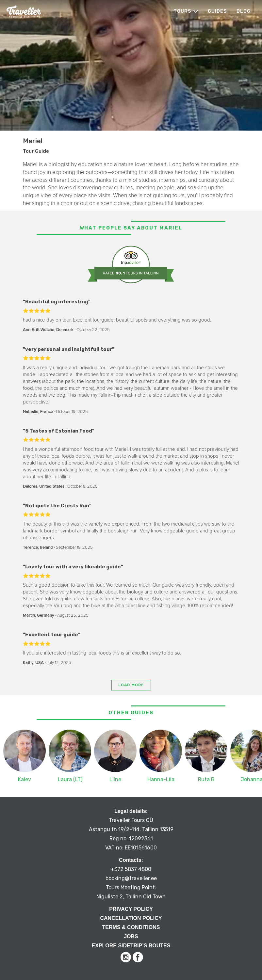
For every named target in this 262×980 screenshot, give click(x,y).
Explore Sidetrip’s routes (131, 946)
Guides (217, 11)
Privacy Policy (131, 909)
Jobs (131, 936)
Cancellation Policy (131, 918)
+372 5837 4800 (131, 869)
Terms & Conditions (131, 927)
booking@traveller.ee (131, 878)
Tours (182, 11)
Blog (244, 11)
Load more (131, 685)
